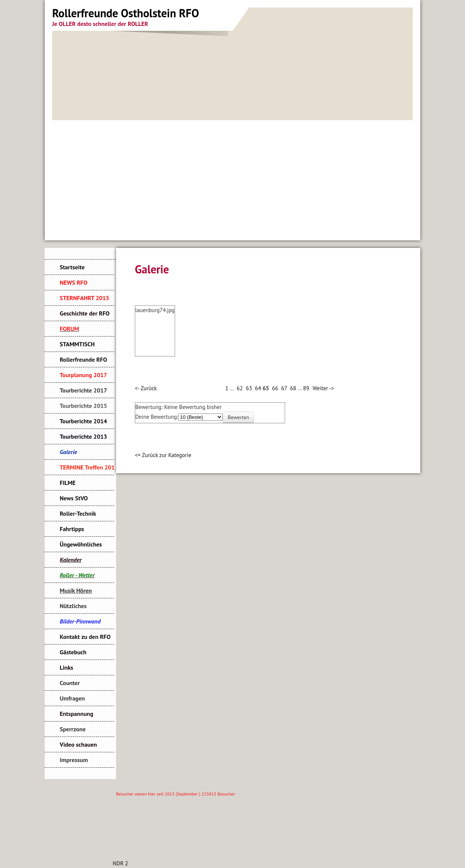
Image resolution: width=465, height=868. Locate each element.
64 (258, 388)
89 (306, 388)
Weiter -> (323, 388)
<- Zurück (146, 388)
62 (240, 388)
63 (249, 388)
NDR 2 (120, 863)
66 (275, 388)
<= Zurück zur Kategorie (163, 455)
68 (293, 388)
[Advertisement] (233, 177)
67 (284, 388)
